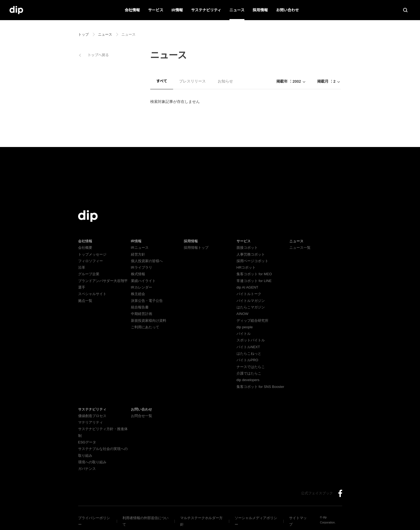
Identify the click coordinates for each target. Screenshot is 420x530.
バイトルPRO (249, 360)
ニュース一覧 (300, 248)
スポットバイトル (251, 340)
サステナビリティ (206, 10)
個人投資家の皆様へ (147, 261)
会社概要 (85, 248)
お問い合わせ (287, 10)
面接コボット (247, 248)
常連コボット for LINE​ (254, 281)
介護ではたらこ (249, 373)
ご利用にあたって (145, 327)
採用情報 (260, 10)
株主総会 (138, 294)
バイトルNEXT (248, 347)
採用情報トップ (196, 248)
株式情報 (138, 274)
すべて (162, 81)
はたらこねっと (249, 353)
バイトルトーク (249, 294)
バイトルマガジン (251, 301)
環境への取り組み (92, 456)
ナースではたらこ (251, 367)
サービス (156, 10)
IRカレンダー (141, 287)
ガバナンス (87, 462)
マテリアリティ (90, 422)
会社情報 (133, 10)
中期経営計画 (142, 314)
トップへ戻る (98, 55)
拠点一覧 (85, 301)
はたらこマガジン (251, 307)
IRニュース (139, 248)
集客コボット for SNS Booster (261, 387)
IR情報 (177, 10)
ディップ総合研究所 (252, 321)
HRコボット (246, 267)
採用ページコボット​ (252, 261)
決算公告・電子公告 (147, 301)
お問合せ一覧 (142, 416)
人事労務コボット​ (251, 254)
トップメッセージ (92, 254)
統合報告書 (140, 307)
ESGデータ (87, 436)
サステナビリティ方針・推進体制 (105, 429)
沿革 (82, 267)
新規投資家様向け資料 (149, 321)
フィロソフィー (91, 261)
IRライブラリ (141, 267)
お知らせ (225, 81)
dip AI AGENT (247, 287)
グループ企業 (89, 274)
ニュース (237, 10)
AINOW (242, 314)
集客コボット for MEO (254, 274)
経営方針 (138, 254)
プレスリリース (192, 81)
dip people (245, 327)
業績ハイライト (143, 281)
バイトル (244, 334)
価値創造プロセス (92, 416)
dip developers (249, 380)
